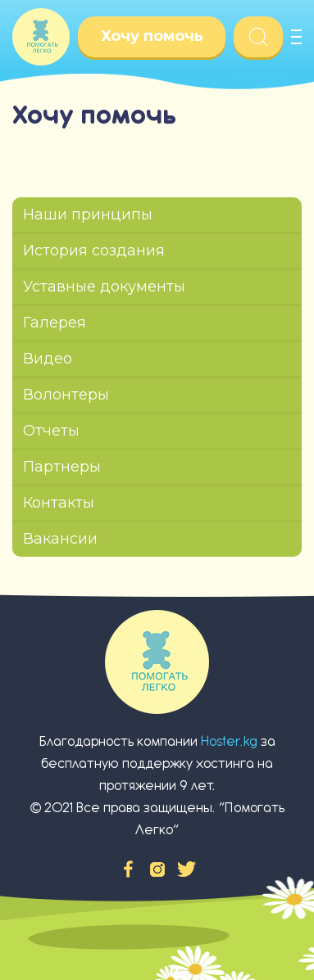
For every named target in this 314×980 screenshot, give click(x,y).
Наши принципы (88, 215)
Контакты (59, 503)
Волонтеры (66, 395)
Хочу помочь (152, 36)
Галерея (55, 323)
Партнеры (62, 467)
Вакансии (60, 539)
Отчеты (51, 431)
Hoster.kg (229, 741)
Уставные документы (104, 287)
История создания (94, 251)
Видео (48, 359)
